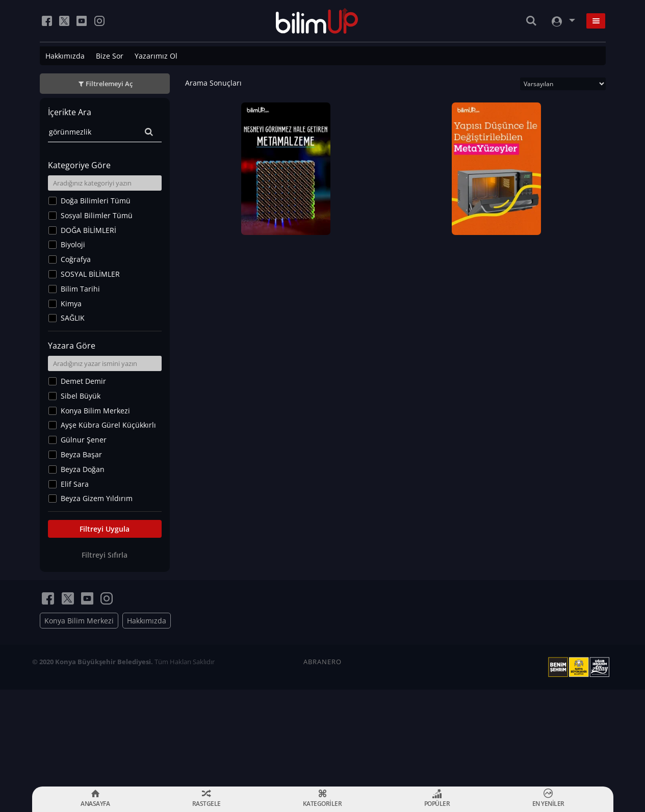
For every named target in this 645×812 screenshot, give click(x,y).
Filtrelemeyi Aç (109, 84)
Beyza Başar (81, 454)
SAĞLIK (73, 318)
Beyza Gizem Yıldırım (97, 498)
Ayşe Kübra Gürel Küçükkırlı (108, 425)
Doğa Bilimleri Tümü (96, 201)
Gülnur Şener (84, 440)
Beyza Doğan (83, 469)
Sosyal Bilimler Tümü (97, 215)
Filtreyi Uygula (105, 529)
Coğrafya (76, 259)
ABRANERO (323, 662)
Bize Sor (110, 56)
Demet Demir (83, 381)
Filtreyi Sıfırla (105, 555)
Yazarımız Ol (156, 56)
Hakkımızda (65, 56)
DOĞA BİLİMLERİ (88, 230)
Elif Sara (75, 484)
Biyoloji (73, 244)
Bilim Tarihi (80, 289)
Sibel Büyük (81, 396)
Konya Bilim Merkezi (95, 411)
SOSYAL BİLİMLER (90, 274)
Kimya (71, 304)
